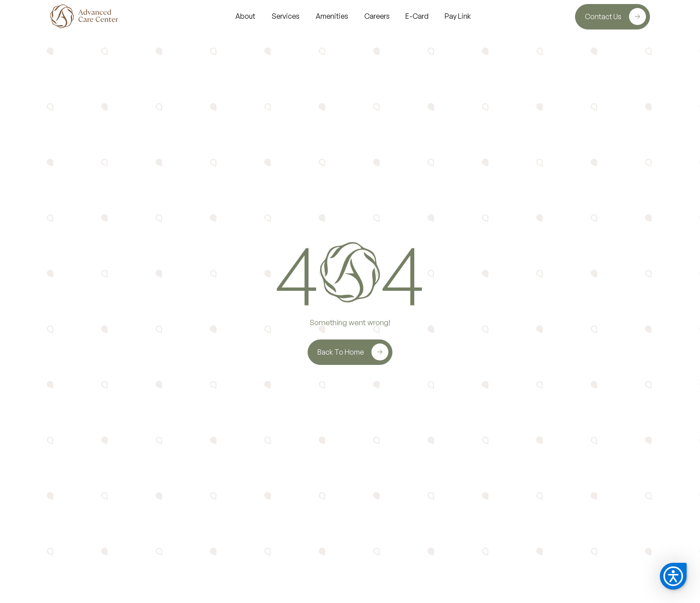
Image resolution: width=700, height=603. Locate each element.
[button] (673, 576)
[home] (85, 16)
